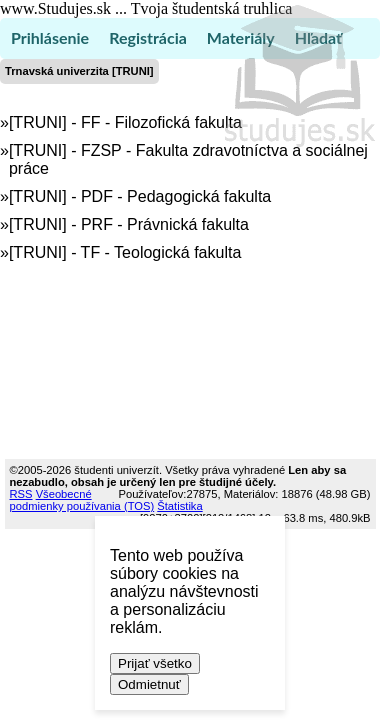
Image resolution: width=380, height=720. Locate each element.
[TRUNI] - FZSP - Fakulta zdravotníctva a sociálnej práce (188, 159)
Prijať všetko (155, 663)
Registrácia (148, 37)
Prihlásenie (50, 37)
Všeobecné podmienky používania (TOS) (82, 500)
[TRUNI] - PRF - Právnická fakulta (129, 224)
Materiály (241, 37)
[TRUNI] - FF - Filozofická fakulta (125, 122)
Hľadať (318, 37)
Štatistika (179, 506)
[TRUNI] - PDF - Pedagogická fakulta (140, 196)
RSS (21, 494)
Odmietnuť (149, 684)
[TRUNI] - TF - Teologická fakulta (125, 252)
